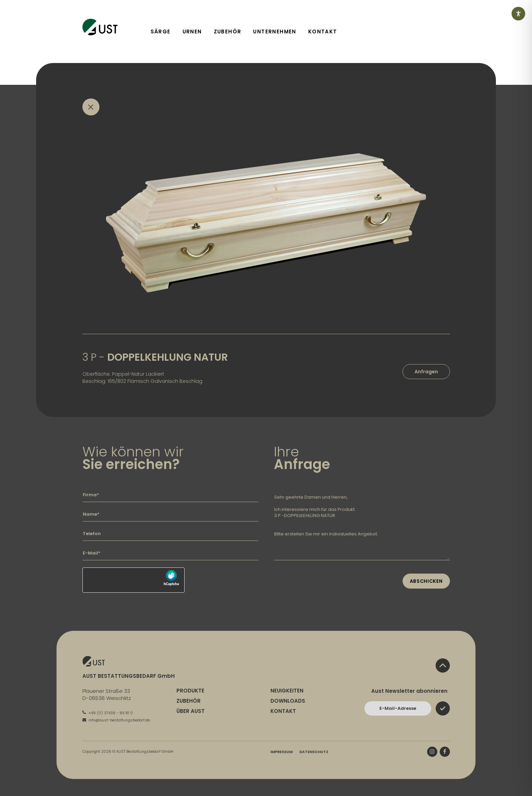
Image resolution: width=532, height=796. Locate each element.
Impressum (281, 752)
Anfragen (426, 372)
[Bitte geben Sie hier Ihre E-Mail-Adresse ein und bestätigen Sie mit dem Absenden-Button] (398, 708)
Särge (161, 32)
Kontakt (323, 32)
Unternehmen (275, 32)
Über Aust (191, 711)
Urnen (192, 32)
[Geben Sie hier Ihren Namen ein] (170, 514)
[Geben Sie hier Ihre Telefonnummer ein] (170, 534)
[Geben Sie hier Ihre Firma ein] (170, 495)
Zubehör (228, 32)
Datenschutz (314, 752)
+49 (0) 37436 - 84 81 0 (108, 713)
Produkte (190, 691)
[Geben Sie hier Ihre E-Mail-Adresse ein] (170, 553)
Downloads (288, 701)
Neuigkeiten (287, 691)
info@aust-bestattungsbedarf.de (116, 720)
